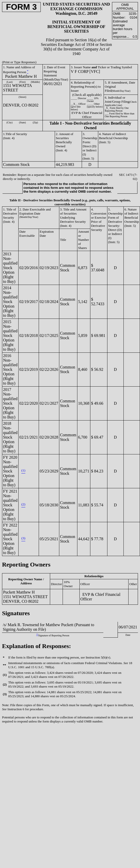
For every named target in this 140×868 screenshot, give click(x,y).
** (37, 635)
